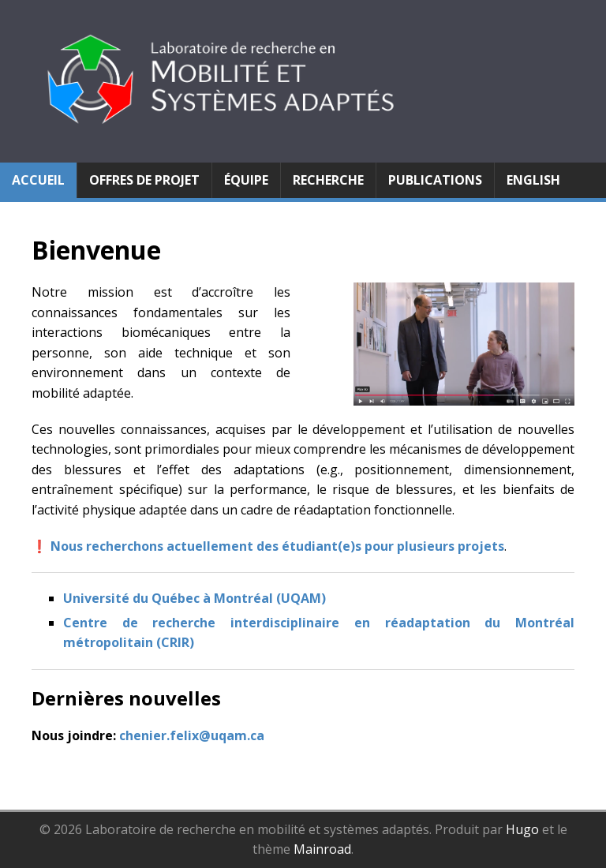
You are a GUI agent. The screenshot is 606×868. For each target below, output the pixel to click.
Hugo (522, 829)
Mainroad (322, 849)
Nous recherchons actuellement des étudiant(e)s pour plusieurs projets (277, 546)
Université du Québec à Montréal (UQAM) (195, 598)
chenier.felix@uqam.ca (192, 735)
